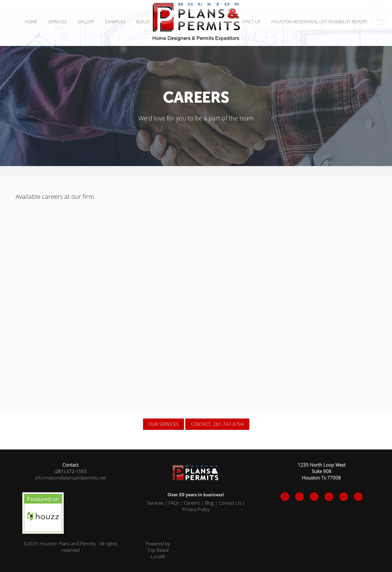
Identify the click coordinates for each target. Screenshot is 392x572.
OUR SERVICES (164, 424)
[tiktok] (344, 497)
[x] (300, 497)
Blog (209, 503)
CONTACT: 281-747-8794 (217, 424)
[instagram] (314, 497)
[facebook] (285, 497)
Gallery (86, 22)
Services (155, 503)
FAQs (174, 503)
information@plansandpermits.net (71, 478)
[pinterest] (329, 497)
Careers (192, 503)
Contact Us (248, 22)
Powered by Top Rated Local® (158, 550)
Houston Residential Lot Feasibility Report (319, 22)
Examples (115, 22)
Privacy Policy (196, 509)
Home (31, 22)
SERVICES (57, 22)
